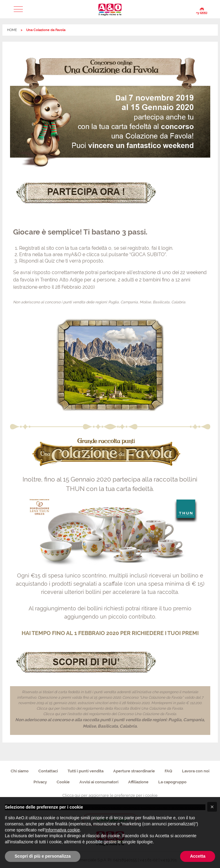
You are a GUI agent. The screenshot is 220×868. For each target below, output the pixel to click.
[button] (18, 9)
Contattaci (48, 771)
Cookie (63, 782)
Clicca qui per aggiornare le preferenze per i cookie (110, 795)
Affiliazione (138, 782)
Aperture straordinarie (134, 771)
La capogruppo (172, 782)
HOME (12, 30)
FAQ (168, 771)
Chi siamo (20, 771)
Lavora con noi (196, 771)
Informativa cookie (63, 830)
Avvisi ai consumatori (99, 782)
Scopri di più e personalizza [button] (43, 856)
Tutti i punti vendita (86, 771)
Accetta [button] (198, 856)
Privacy (40, 782)
